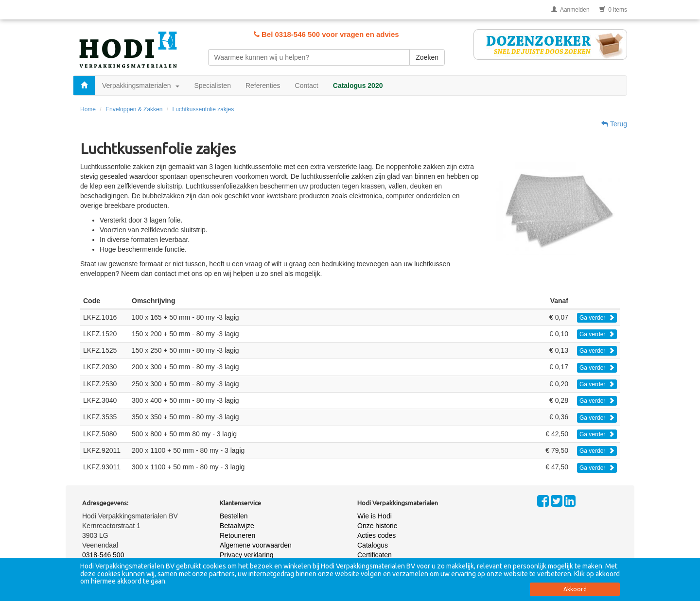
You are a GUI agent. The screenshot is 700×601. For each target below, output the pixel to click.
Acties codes (376, 535)
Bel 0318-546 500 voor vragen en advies (326, 34)
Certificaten (375, 555)
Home (88, 109)
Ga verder (597, 318)
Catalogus (373, 545)
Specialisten (212, 86)
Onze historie (377, 526)
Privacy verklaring (246, 555)
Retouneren (237, 535)
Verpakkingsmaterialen (141, 86)
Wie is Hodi (375, 516)
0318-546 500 (103, 555)
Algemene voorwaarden (256, 545)
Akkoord (575, 589)
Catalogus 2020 (358, 86)
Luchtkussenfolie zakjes (203, 109)
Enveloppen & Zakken (134, 109)
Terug (614, 124)
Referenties (263, 86)
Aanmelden (570, 10)
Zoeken (427, 57)
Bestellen (234, 516)
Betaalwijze (237, 526)
